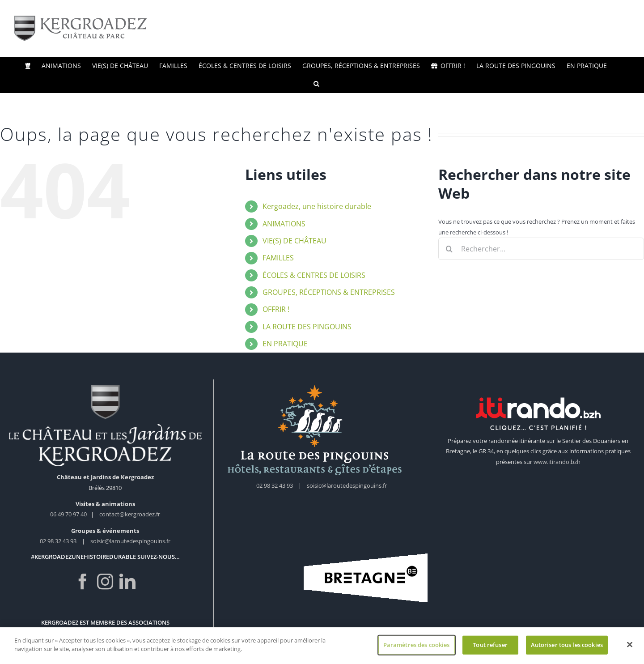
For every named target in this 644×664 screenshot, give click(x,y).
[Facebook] (83, 582)
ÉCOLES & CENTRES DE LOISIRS (314, 275)
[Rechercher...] (541, 249)
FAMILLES (278, 258)
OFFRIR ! (276, 309)
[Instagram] (105, 582)
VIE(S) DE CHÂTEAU (294, 241)
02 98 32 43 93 (58, 541)
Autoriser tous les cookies (567, 647)
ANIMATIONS (284, 224)
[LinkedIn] (127, 582)
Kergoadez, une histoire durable (317, 206)
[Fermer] (630, 647)
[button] (316, 84)
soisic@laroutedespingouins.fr (130, 541)
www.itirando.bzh (557, 462)
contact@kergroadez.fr (130, 514)
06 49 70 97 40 (69, 514)
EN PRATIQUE (285, 344)
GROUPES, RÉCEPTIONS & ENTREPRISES (329, 292)
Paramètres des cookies (417, 647)
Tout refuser (490, 647)
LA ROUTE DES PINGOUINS (307, 327)
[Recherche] (449, 249)
